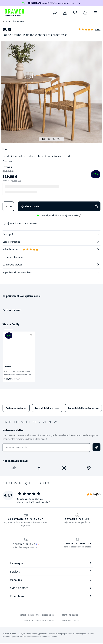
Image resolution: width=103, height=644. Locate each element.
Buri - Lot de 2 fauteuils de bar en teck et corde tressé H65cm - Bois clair (18, 375)
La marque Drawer (12, 265)
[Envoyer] (96, 447)
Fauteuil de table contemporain (83, 408)
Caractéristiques (11, 242)
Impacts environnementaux (17, 272)
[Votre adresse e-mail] (46, 448)
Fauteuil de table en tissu (47, 408)
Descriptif (8, 234)
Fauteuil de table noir (16, 408)
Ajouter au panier (60, 206)
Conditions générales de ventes (39, 621)
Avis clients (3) (21, 249)
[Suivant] (96, 357)
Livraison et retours (13, 257)
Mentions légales (70, 615)
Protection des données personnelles (37, 615)
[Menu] (95, 12)
